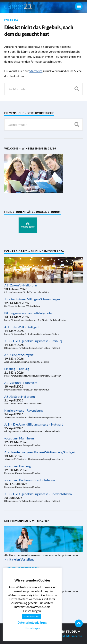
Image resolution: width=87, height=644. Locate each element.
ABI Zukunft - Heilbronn (21, 285)
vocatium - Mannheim (19, 438)
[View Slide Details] (28, 225)
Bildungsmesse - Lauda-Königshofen (29, 313)
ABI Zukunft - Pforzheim (21, 383)
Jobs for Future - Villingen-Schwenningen (32, 299)
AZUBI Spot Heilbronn (20, 396)
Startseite (36, 71)
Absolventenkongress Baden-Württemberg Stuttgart (40, 452)
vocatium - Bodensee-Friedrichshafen (30, 480)
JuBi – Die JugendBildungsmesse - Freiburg (33, 341)
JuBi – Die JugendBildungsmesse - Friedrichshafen (38, 494)
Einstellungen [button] (32, 628)
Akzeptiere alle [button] (31, 616)
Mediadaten (74, 636)
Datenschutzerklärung (32, 622)
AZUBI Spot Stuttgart (19, 355)
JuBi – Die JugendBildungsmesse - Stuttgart (34, 424)
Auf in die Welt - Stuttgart (22, 327)
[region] (28, 225)
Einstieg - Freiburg (17, 369)
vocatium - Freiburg (17, 466)
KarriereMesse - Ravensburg (23, 410)
